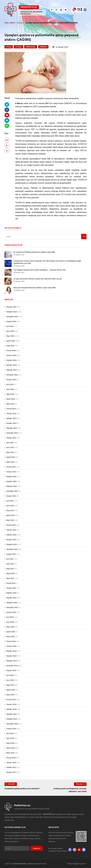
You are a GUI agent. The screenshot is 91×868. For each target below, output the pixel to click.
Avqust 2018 (11, 729)
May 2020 (10, 627)
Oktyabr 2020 (12, 603)
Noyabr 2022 (11, 481)
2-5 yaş (18, 47)
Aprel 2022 (11, 515)
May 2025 (10, 336)
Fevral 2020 (11, 641)
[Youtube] (61, 10)
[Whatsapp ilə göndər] (7, 126)
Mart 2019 (10, 695)
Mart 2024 (10, 404)
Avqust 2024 (11, 380)
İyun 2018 (10, 738)
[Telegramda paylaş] (7, 120)
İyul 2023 (10, 443)
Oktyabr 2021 (12, 544)
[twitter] (66, 10)
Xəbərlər (43, 47)
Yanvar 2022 (11, 530)
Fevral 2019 (11, 699)
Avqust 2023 (11, 438)
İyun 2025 (10, 331)
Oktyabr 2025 (12, 312)
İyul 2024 (10, 384)
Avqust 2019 (11, 670)
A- (7, 145)
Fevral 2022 (11, 525)
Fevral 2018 (11, 758)
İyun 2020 (10, 622)
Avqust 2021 (11, 554)
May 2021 (10, 569)
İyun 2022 (10, 506)
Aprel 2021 (11, 573)
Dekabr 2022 (11, 477)
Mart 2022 (10, 520)
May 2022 (10, 510)
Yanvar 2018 (11, 762)
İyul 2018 (10, 733)
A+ (7, 140)
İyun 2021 (10, 564)
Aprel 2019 (11, 690)
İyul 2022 (10, 501)
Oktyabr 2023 (12, 428)
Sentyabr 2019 (12, 666)
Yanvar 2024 (11, 413)
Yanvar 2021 (11, 588)
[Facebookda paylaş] (7, 110)
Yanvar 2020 (11, 646)
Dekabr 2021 (11, 535)
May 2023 (10, 452)
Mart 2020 (10, 636)
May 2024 (10, 394)
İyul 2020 (10, 617)
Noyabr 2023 (11, 423)
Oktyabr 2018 (12, 719)
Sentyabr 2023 (12, 433)
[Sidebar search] (84, 237)
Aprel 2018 (11, 748)
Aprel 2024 (11, 399)
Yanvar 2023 (11, 472)
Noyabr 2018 (11, 714)
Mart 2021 (10, 578)
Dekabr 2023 (11, 418)
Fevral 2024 (11, 409)
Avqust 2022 (11, 496)
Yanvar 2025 (11, 355)
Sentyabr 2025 (12, 317)
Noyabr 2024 (11, 365)
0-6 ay (9, 47)
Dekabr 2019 (11, 651)
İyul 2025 (10, 326)
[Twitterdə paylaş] (7, 104)
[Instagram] (56, 10)
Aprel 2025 (11, 341)
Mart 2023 (10, 462)
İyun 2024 (10, 389)
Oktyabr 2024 (12, 370)
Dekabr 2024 (11, 360)
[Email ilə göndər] (7, 115)
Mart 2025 (10, 346)
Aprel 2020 (11, 632)
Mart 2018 (10, 753)
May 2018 (10, 743)
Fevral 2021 (11, 583)
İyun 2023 (10, 447)
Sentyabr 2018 (12, 724)
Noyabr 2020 (11, 598)
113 (80, 10)
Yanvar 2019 (11, 704)
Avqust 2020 (11, 612)
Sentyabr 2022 (12, 491)
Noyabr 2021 (11, 540)
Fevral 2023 (11, 467)
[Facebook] (52, 10)
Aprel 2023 (11, 457)
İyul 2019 (10, 675)
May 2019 (10, 685)
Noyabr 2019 (11, 656)
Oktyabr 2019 (12, 661)
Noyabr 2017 (11, 772)
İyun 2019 (10, 680)
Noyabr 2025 (11, 307)
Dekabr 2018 (11, 709)
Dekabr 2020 (11, 593)
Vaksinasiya (31, 47)
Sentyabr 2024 (12, 375)
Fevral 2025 (11, 350)
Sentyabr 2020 (12, 607)
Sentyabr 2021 (12, 549)
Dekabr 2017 (11, 767)
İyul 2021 (10, 559)
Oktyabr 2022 (12, 486)
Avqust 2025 (11, 321)
